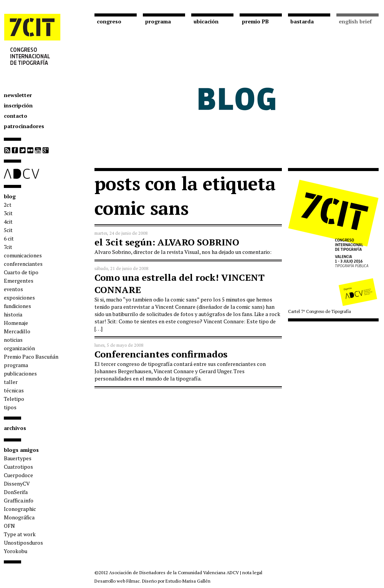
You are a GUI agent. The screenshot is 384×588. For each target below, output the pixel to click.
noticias (13, 340)
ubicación (206, 21)
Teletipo (14, 399)
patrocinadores (24, 126)
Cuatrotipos (18, 467)
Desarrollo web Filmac (117, 581)
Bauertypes (18, 458)
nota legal (252, 572)
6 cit (9, 238)
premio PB (255, 21)
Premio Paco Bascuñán (31, 357)
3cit (8, 213)
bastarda (302, 21)
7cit (8, 247)
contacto (16, 116)
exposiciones (19, 297)
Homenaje (16, 323)
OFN (9, 526)
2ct (8, 205)
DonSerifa (16, 492)
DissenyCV (17, 483)
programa (16, 365)
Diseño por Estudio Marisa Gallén (176, 581)
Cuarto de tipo (21, 272)
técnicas (14, 390)
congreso (109, 21)
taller (11, 382)
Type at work (20, 534)
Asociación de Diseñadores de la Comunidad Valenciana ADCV (174, 572)
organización (19, 348)
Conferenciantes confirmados (161, 354)
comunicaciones (23, 255)
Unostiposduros (23, 543)
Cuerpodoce (18, 475)
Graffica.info (19, 500)
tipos (10, 407)
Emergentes (19, 281)
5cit (8, 230)
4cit (8, 222)
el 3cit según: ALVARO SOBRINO (167, 242)
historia (13, 314)
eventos (13, 289)
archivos (15, 428)
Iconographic (20, 509)
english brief (355, 21)
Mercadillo (17, 331)
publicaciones (20, 373)
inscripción (18, 105)
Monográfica (19, 517)
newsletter (18, 95)
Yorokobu (16, 551)
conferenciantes (23, 264)
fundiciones (17, 306)
